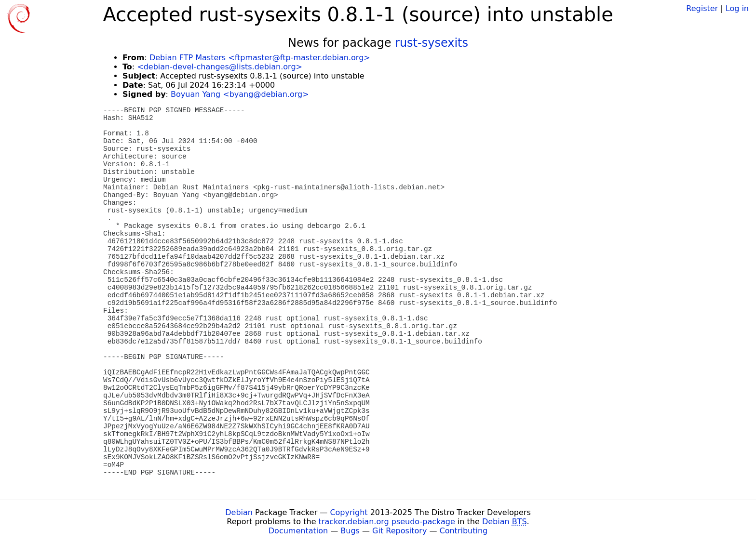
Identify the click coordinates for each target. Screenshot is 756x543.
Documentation (298, 531)
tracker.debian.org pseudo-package (387, 522)
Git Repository (399, 531)
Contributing (464, 531)
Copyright (349, 512)
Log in (737, 8)
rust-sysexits (432, 43)
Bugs (350, 531)
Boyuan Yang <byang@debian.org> (240, 94)
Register (702, 8)
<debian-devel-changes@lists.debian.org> (220, 67)
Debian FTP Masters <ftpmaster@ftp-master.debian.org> (260, 58)
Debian (239, 512)
